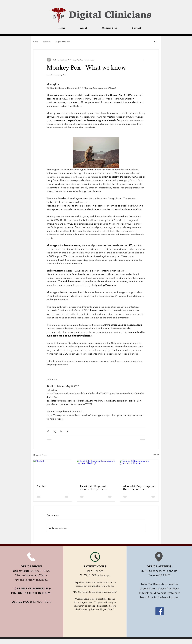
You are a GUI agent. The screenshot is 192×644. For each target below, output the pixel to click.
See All (156, 455)
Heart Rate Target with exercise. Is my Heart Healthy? (94, 488)
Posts (36, 42)
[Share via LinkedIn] (61, 431)
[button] (155, 41)
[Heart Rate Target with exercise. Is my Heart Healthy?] (96, 471)
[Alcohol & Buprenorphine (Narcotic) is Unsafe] (139, 471)
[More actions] (144, 60)
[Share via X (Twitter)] (54, 431)
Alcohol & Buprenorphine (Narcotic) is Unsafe (139, 488)
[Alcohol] (53, 471)
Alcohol (41, 486)
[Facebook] (160, 611)
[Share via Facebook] (48, 431)
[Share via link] (68, 431)
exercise (47, 42)
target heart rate (63, 42)
